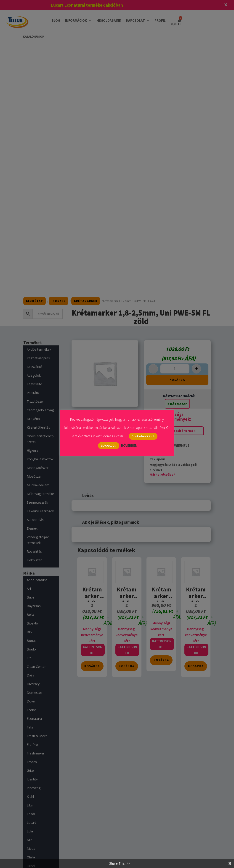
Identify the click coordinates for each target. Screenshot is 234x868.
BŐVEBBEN (129, 445)
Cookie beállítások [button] (143, 436)
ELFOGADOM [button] (109, 446)
